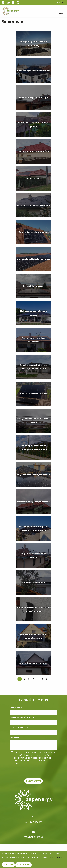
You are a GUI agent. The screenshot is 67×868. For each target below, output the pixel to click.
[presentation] (29, 771)
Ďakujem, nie (23, 865)
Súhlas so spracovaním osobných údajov (35, 753)
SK (59, 3)
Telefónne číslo (20, 727)
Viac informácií (55, 857)
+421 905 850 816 (4, 3)
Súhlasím (8, 865)
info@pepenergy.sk (9, 3)
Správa (15, 737)
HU (64, 3)
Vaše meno (17, 708)
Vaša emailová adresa (23, 718)
